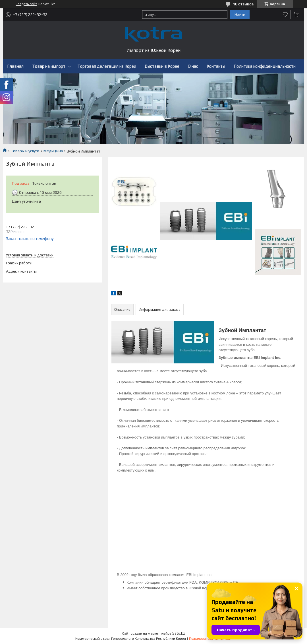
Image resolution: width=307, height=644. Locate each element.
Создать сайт (26, 4)
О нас (193, 66)
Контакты (216, 66)
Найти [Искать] (240, 14)
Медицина (53, 151)
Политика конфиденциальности (265, 66)
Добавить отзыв (285, 15)
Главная (15, 66)
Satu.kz (179, 633)
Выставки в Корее (162, 66)
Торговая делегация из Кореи (107, 66)
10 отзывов (243, 4)
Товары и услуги (25, 151)
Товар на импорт (49, 66)
